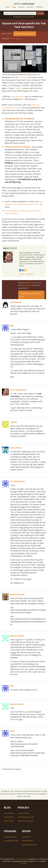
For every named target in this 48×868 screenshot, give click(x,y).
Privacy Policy (9, 813)
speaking (39, 7)
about (7, 7)
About (21, 274)
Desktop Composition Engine (21, 106)
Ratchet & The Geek (25, 821)
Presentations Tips (11, 841)
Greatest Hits (9, 817)
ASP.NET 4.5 (27, 837)
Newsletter (29, 274)
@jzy (38, 859)
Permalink (27, 285)
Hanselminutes (24, 813)
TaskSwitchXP (17, 96)
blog (14, 7)
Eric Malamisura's (13, 211)
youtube (30, 7)
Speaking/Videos (10, 837)
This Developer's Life (26, 817)
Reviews (13, 38)
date (33, 17)
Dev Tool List (9, 821)
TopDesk (23, 77)
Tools (20, 38)
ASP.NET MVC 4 (28, 841)
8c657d (36, 861)
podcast (22, 7)
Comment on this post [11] (25, 34)
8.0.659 (24, 864)
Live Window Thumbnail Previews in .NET (24, 203)
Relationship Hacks (29, 845)
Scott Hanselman (24, 4)
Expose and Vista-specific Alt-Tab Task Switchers (24, 25)
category (25, 17)
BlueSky (31, 283)
